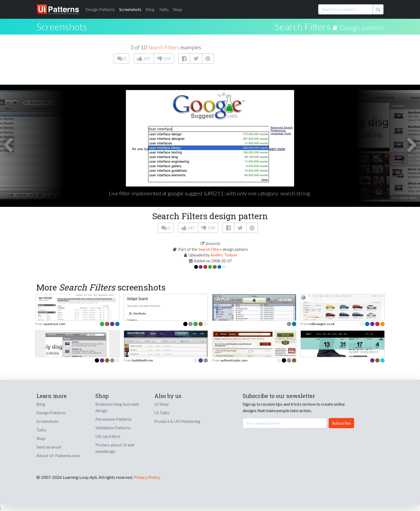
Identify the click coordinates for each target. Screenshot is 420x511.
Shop (178, 9)
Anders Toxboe (224, 255)
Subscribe (341, 423)
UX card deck (108, 436)
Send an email (49, 447)
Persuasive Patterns (114, 419)
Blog (150, 9)
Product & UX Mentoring (177, 421)
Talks (164, 9)
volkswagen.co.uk (322, 324)
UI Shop (162, 404)
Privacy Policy (147, 477)
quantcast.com (55, 324)
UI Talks (162, 413)
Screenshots (130, 9)
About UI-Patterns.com (58, 455)
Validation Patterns (113, 428)
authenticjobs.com (234, 360)
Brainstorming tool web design (117, 407)
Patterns (100, 9)
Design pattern (361, 28)
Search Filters (303, 27)
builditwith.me (143, 360)
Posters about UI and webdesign (115, 448)
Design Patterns (51, 413)
